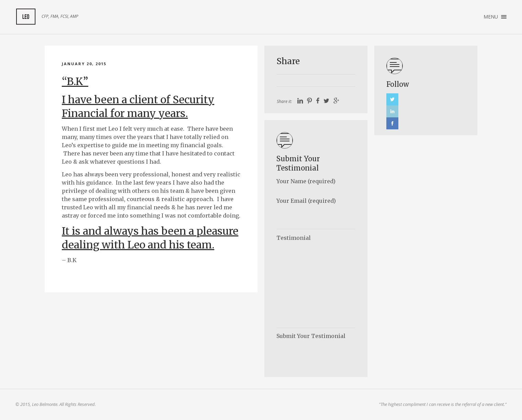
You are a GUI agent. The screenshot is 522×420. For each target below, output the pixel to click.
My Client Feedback (26, 17)
